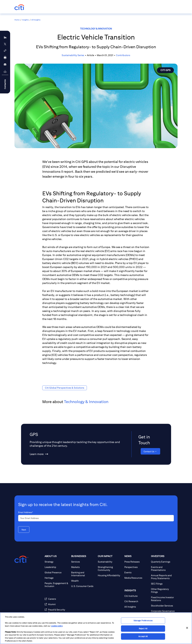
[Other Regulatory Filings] (163, 591)
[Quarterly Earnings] (163, 562)
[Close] (187, 628)
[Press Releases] (136, 562)
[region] (96, 628)
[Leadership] (57, 567)
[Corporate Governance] (163, 611)
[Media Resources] (136, 578)
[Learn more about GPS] (37, 454)
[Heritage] (57, 578)
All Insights (36, 20)
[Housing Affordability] (110, 575)
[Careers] (57, 599)
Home (17, 20)
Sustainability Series (73, 55)
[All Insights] (136, 607)
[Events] (136, 572)
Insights (25, 20)
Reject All (143, 629)
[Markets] (83, 567)
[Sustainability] (110, 562)
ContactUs (5, 84)
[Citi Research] (136, 601)
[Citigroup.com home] (21, 559)
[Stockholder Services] (163, 606)
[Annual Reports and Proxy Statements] (163, 577)
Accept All (143, 636)
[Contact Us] (150, 451)
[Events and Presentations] (163, 569)
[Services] (83, 562)
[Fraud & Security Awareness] (57, 611)
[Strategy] (57, 562)
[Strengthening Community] (110, 569)
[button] (5, 51)
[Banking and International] (83, 574)
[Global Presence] (57, 572)
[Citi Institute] (136, 596)
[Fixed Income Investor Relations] (163, 599)
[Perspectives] (136, 567)
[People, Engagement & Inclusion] (57, 585)
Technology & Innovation (96, 29)
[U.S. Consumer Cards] (83, 586)
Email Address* (26, 512)
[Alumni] (57, 604)
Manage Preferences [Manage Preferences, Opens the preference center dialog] (143, 621)
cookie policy (57, 626)
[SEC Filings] (163, 584)
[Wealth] (83, 581)
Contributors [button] (123, 55)
